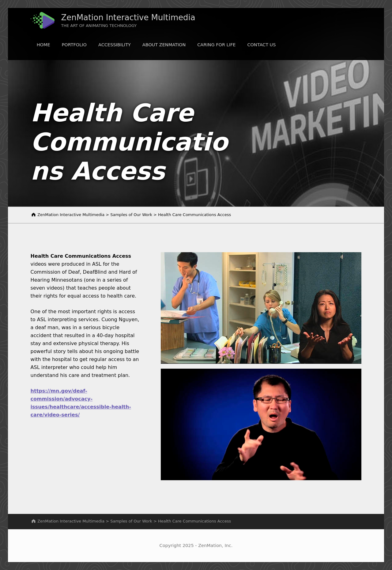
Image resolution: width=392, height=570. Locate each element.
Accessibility (115, 45)
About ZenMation (164, 45)
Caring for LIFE (216, 45)
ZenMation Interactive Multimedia (128, 17)
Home (43, 45)
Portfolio (74, 45)
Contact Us (261, 45)
